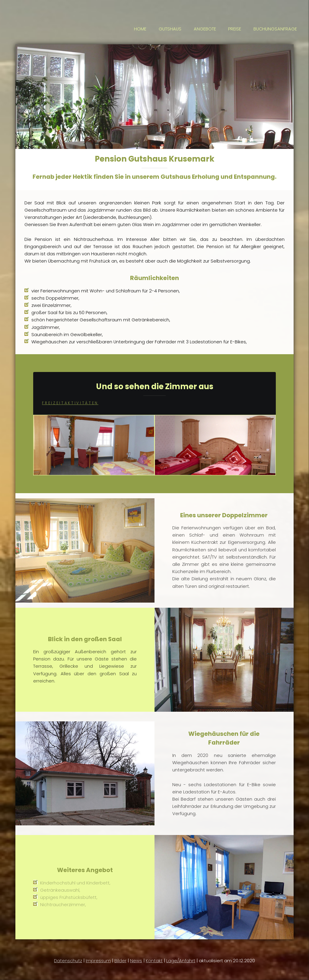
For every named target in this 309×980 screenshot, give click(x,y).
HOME (140, 29)
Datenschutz (68, 961)
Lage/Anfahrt (181, 961)
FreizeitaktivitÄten (70, 403)
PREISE (235, 29)
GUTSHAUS (170, 29)
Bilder (120, 961)
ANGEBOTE (205, 29)
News (136, 961)
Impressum (98, 961)
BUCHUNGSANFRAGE (275, 29)
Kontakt (154, 961)
